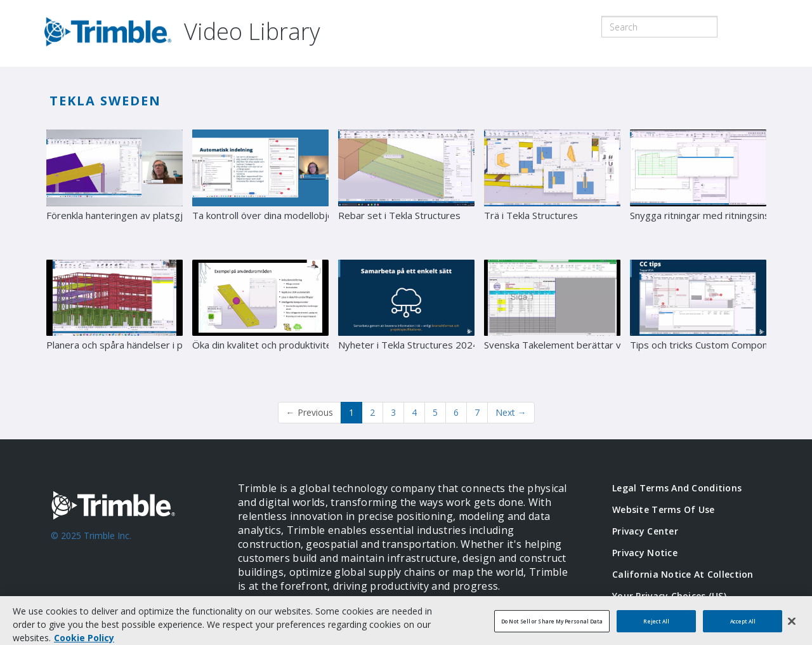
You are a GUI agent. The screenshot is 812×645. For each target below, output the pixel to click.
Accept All (743, 629)
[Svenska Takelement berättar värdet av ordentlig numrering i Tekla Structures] (552, 320)
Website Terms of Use (664, 509)
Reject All (656, 629)
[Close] (792, 628)
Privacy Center (645, 531)
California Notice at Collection (683, 574)
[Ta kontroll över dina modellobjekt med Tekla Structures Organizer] (260, 190)
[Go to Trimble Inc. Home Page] (125, 542)
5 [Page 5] (435, 412)
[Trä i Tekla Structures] (552, 190)
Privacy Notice (645, 553)
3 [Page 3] (393, 412)
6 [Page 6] (456, 412)
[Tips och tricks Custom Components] (698, 320)
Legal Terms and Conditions (677, 488)
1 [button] (351, 412)
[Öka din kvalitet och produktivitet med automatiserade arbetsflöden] (260, 320)
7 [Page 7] (477, 412)
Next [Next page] (511, 412)
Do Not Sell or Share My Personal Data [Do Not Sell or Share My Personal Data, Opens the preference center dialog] (552, 629)
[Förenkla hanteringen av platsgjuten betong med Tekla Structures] (115, 190)
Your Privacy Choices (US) (669, 596)
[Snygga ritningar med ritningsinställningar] (698, 190)
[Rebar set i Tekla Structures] (406, 190)
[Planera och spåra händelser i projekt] (115, 320)
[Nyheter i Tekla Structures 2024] (406, 320)
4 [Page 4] (414, 412)
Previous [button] (310, 412)
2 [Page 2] (372, 412)
